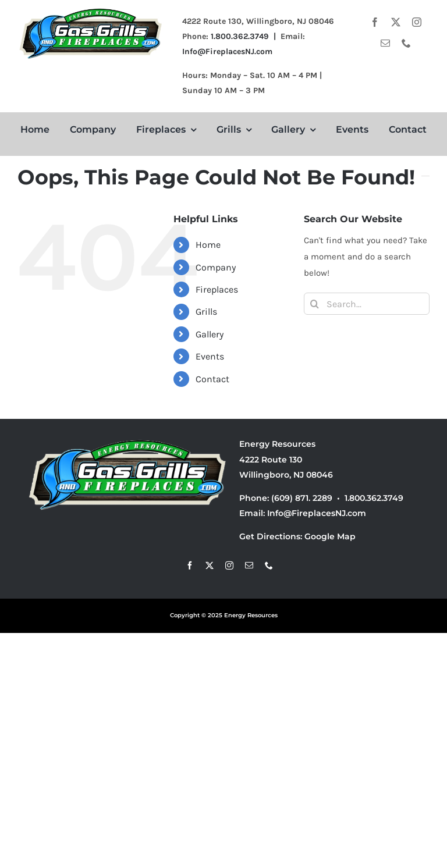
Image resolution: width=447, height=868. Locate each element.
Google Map (330, 536)
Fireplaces (217, 289)
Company (216, 267)
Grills (206, 312)
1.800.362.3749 (374, 498)
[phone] (406, 43)
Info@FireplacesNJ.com (227, 51)
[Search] (315, 304)
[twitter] (396, 22)
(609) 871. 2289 (302, 498)
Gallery (210, 334)
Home (208, 245)
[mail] (385, 43)
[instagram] (417, 22)
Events (210, 356)
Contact (212, 379)
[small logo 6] (91, 10)
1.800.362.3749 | (246, 36)
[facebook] (375, 22)
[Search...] (367, 304)
